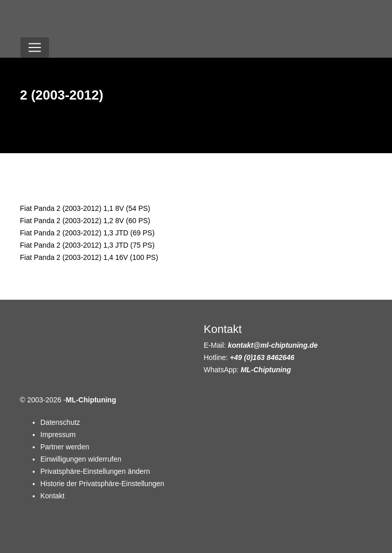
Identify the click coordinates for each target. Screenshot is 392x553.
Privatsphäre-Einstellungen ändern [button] (95, 471)
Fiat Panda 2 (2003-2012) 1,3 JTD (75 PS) (87, 245)
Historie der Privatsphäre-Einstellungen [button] (102, 484)
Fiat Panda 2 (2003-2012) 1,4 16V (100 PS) (89, 257)
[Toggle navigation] (35, 47)
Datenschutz (60, 422)
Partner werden (65, 447)
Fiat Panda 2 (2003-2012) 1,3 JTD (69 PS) (87, 233)
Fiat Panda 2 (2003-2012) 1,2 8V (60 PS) (85, 221)
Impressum (58, 435)
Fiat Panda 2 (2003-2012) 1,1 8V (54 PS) (85, 208)
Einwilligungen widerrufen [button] (81, 459)
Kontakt (52, 496)
